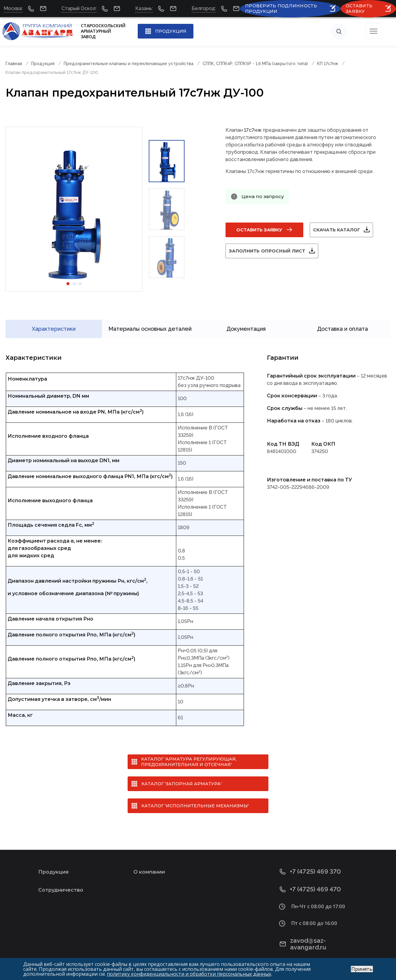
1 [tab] (68, 284)
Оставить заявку (259, 230)
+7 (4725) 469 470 (310, 882)
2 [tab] (74, 284)
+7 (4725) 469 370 (310, 864)
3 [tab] (80, 284)
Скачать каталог (344, 230)
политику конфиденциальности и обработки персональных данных (189, 974)
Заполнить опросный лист (274, 251)
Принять (362, 969)
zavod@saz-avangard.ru (320, 933)
